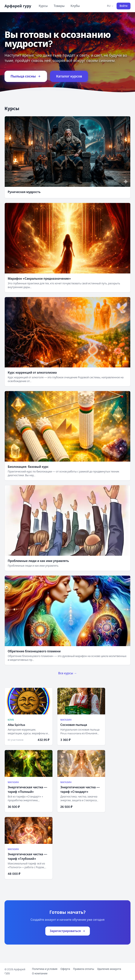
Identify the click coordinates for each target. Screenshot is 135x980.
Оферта (65, 969)
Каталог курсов (69, 76)
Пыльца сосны (26, 76)
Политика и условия (45, 969)
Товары (59, 6)
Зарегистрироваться (68, 931)
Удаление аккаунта (109, 969)
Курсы (43, 6)
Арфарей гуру (18, 6)
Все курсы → (67, 673)
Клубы (75, 6)
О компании (40, 974)
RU (110, 6)
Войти (124, 6)
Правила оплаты (84, 969)
